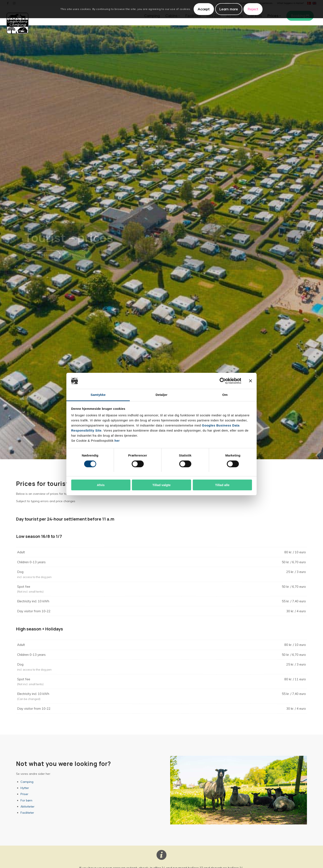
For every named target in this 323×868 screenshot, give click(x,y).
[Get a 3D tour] (42, 259)
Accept (204, 9)
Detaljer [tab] (161, 395)
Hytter (25, 788)
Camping (27, 782)
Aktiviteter (27, 806)
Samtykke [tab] (98, 395)
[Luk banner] (250, 381)
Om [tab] (225, 395)
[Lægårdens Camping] (18, 23)
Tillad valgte (161, 485)
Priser (24, 794)
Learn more (229, 9)
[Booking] (77, 259)
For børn (26, 800)
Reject (253, 9)
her (117, 441)
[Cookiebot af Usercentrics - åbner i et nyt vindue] (223, 381)
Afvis (101, 485)
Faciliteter (27, 813)
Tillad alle (222, 485)
